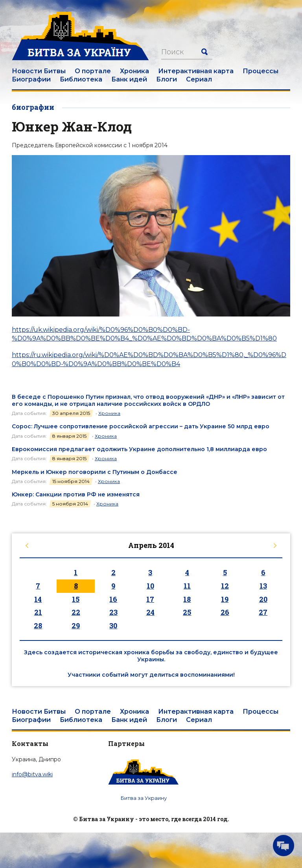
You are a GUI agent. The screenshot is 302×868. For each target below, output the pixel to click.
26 (225, 612)
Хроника (134, 71)
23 (113, 612)
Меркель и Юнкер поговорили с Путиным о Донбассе (95, 472)
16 (113, 599)
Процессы (261, 71)
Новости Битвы (39, 71)
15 (76, 599)
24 (150, 612)
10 (150, 586)
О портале (93, 71)
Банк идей (129, 79)
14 (38, 599)
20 (263, 599)
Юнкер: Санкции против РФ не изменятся (76, 494)
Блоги (167, 79)
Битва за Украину (144, 798)
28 (38, 626)
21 (38, 612)
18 (187, 599)
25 (187, 612)
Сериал (199, 79)
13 (263, 586)
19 (225, 599)
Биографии (31, 79)
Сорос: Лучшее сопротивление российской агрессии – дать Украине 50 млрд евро (141, 426)
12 (225, 586)
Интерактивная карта (196, 71)
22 (76, 612)
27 (263, 612)
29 (76, 626)
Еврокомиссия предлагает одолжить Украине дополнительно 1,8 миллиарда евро (139, 449)
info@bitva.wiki (32, 774)
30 (113, 626)
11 (187, 586)
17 (150, 599)
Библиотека (81, 79)
